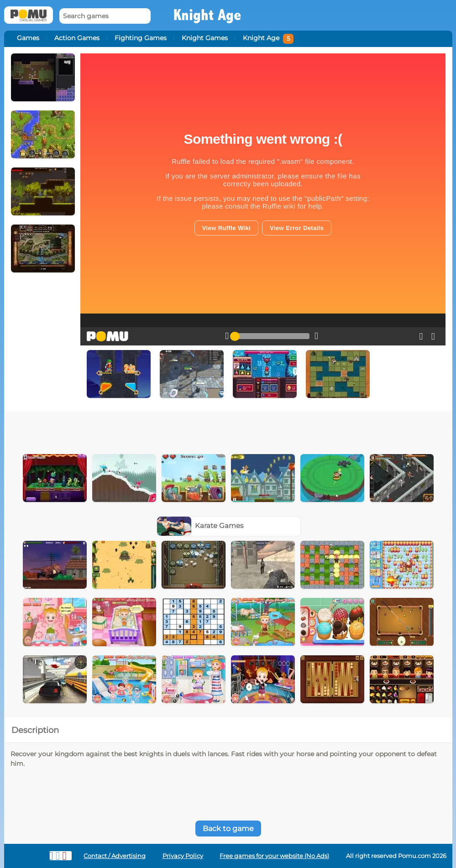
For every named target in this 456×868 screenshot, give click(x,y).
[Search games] (105, 16)
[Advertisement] (188, 429)
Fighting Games (141, 38)
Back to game (228, 829)
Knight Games (205, 38)
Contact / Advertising (115, 856)
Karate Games (200, 526)
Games (28, 38)
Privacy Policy (183, 856)
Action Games (77, 38)
